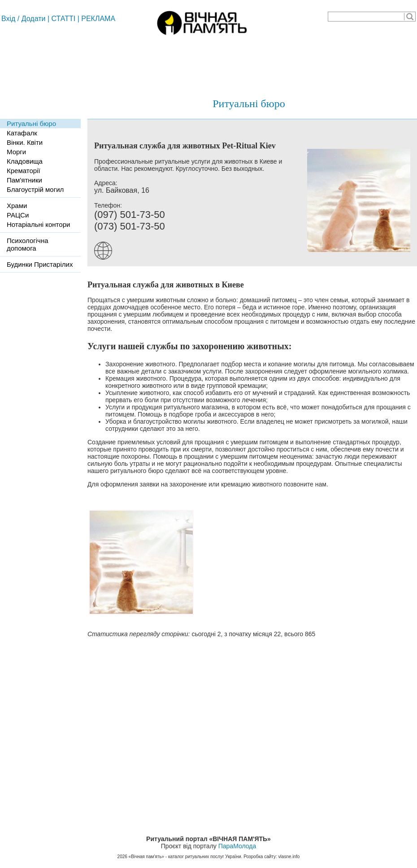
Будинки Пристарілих (40, 264)
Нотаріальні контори (38, 224)
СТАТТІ (64, 19)
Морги (16, 152)
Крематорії (24, 171)
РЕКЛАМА (98, 19)
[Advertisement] (208, 63)
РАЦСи (18, 215)
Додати (34, 19)
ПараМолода (237, 846)
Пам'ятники (24, 180)
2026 (122, 857)
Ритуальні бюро (249, 104)
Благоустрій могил (35, 189)
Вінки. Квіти (25, 142)
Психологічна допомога (28, 244)
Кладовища (25, 161)
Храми (17, 206)
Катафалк (22, 133)
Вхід (8, 19)
